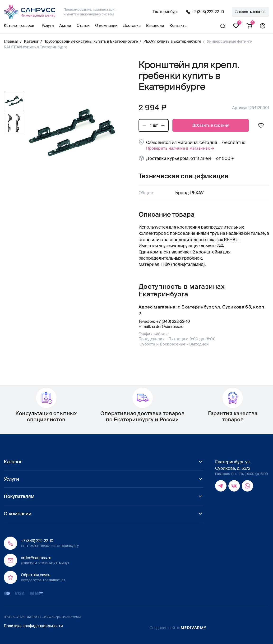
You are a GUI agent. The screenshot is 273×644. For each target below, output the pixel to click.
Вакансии (155, 25)
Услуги (48, 25)
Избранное (236, 26)
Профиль (263, 26)
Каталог (31, 41)
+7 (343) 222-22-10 (208, 12)
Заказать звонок (250, 12)
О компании (106, 25)
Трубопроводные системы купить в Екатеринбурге (91, 41)
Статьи (83, 25)
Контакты (178, 25)
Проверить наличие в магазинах (181, 148)
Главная (11, 41)
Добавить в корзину (211, 125)
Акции (65, 25)
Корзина (249, 26)
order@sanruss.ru (168, 327)
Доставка (132, 25)
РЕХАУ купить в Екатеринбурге (172, 41)
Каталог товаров (19, 25)
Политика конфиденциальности (33, 626)
